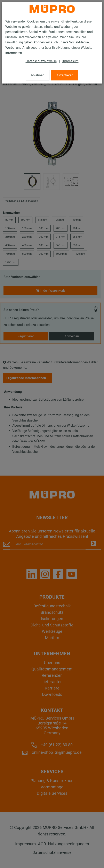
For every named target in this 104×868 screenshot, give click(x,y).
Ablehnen (38, 75)
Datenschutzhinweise (41, 61)
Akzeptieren (65, 75)
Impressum (70, 61)
